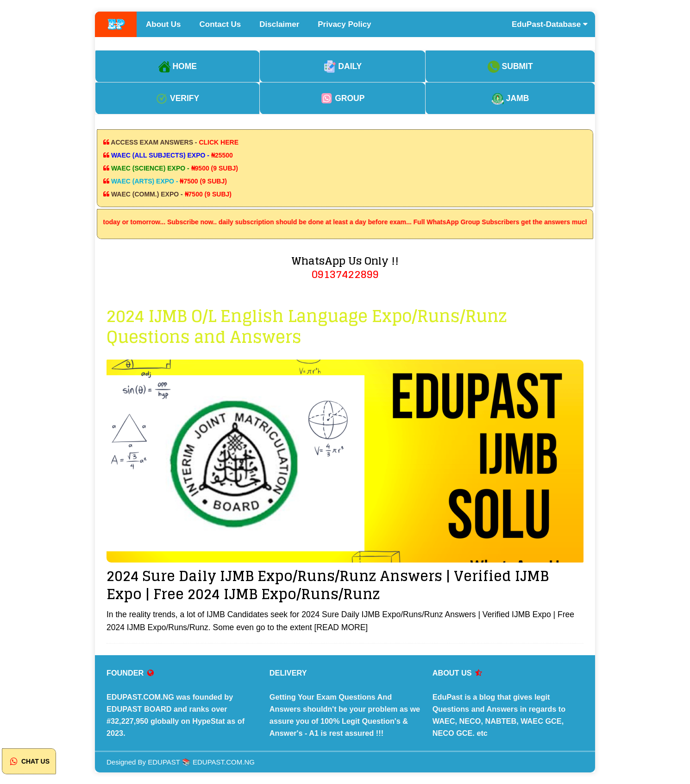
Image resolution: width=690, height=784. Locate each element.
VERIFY (177, 98)
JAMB (510, 98)
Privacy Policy (344, 24)
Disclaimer (279, 24)
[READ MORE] (341, 627)
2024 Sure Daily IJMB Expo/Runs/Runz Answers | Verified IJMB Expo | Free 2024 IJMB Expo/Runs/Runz (328, 585)
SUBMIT (510, 66)
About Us (163, 24)
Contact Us (220, 24)
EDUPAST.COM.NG (224, 762)
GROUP (342, 98)
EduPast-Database (550, 24)
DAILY (343, 66)
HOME (178, 66)
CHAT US (29, 761)
